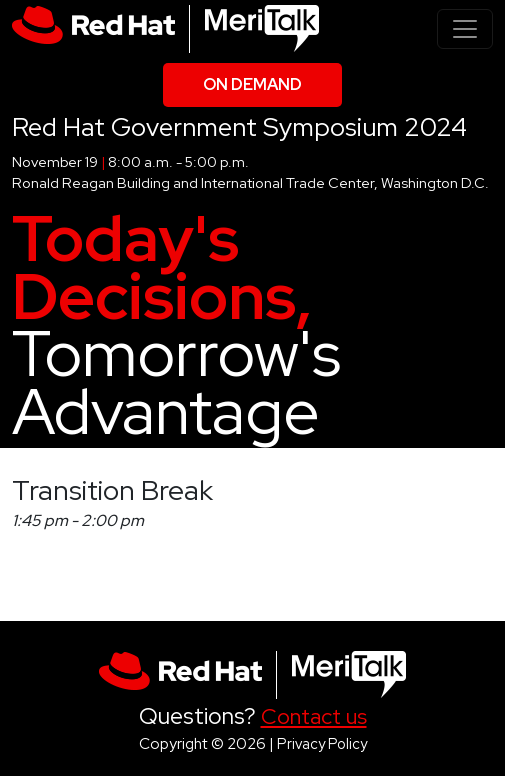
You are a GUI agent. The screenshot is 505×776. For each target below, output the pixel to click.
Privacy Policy (322, 743)
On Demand (252, 84)
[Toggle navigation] (465, 29)
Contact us (314, 716)
